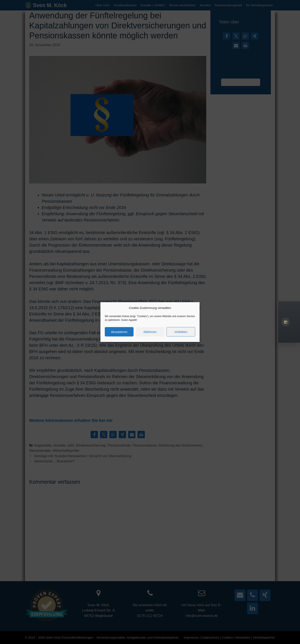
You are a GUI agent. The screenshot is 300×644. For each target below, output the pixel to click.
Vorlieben (181, 332)
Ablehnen (150, 332)
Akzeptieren (119, 332)
